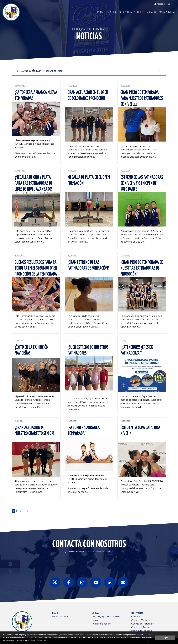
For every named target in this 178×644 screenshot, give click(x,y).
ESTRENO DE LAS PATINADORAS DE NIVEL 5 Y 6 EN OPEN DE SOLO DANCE (142, 183)
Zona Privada (167, 12)
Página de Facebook (142, 631)
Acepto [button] (165, 638)
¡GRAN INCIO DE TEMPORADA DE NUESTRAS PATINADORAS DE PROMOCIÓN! (142, 268)
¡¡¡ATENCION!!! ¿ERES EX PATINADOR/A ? (137, 350)
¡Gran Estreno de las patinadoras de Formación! (88, 265)
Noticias (139, 12)
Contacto (151, 12)
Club (108, 12)
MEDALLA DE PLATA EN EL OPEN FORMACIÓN (89, 180)
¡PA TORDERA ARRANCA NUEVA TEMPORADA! (36, 95)
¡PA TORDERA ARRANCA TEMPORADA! (84, 431)
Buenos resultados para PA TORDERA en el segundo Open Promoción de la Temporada (36, 268)
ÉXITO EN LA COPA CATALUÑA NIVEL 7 (140, 431)
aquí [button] (45, 640)
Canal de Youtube (141, 620)
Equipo (117, 12)
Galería (128, 12)
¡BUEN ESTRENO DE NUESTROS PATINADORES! (88, 350)
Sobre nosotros (60, 616)
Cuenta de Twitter (141, 627)
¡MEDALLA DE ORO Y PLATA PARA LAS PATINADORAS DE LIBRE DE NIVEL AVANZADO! (34, 183)
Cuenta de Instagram (143, 624)
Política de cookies (102, 624)
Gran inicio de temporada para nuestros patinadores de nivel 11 (142, 98)
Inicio (100, 12)
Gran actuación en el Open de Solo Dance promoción (88, 95)
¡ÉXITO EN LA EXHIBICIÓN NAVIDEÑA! (32, 350)
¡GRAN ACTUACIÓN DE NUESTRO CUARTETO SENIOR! (34, 431)
